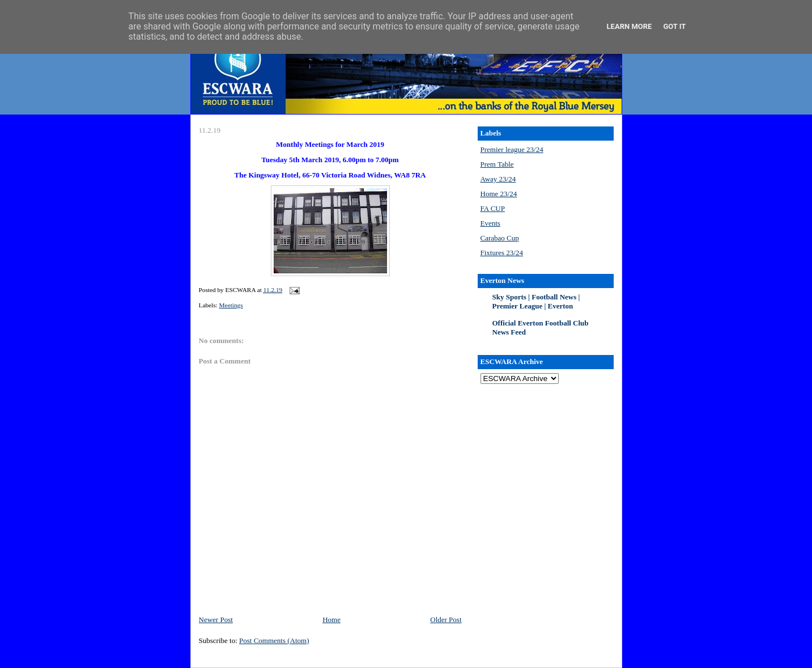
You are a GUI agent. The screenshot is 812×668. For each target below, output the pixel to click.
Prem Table (497, 164)
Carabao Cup (500, 238)
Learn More (630, 26)
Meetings (231, 305)
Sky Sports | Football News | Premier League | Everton (536, 301)
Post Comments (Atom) (274, 640)
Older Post (446, 620)
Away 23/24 (498, 179)
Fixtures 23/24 (502, 253)
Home (331, 620)
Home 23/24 (499, 194)
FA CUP (493, 208)
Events (490, 223)
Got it (674, 26)
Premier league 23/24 (512, 149)
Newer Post (216, 620)
